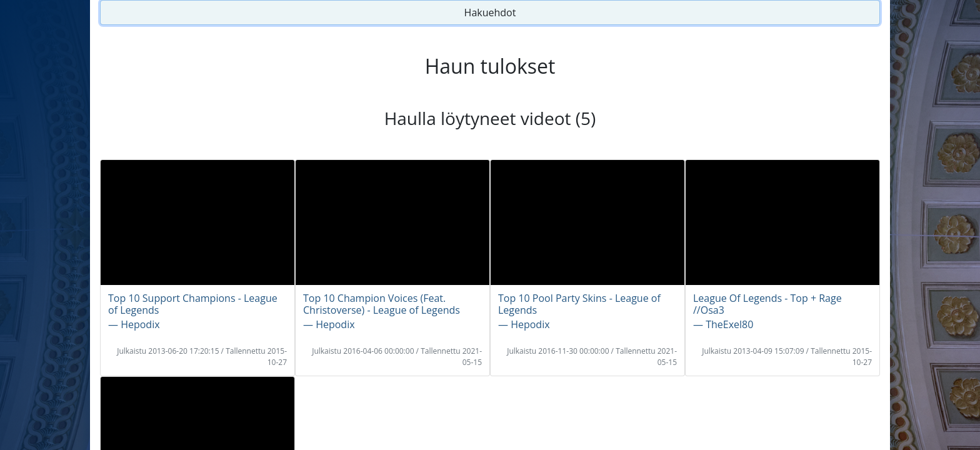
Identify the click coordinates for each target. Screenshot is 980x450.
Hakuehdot (490, 12)
